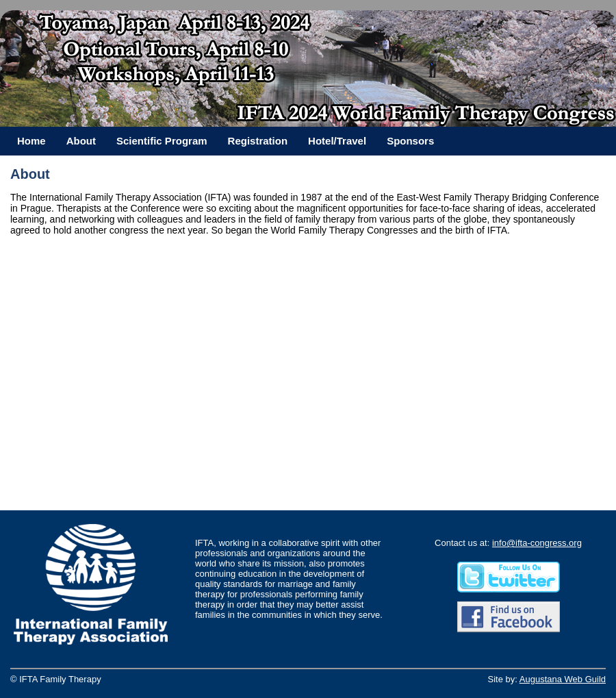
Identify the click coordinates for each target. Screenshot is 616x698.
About (81, 141)
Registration (258, 141)
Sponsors (410, 141)
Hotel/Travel (337, 141)
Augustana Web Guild (563, 679)
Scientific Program (162, 141)
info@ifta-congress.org (537, 543)
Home (31, 141)
